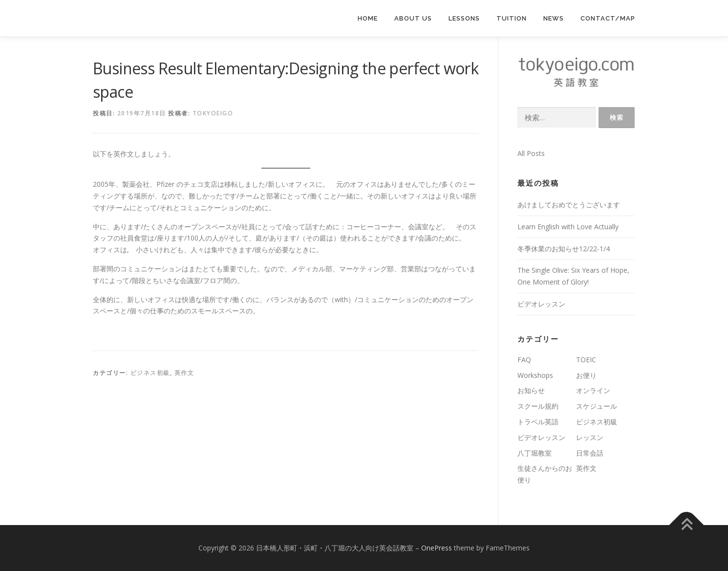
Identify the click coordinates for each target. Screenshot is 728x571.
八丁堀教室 (535, 453)
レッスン (590, 437)
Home (368, 18)
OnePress (437, 548)
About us (413, 18)
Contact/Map (608, 18)
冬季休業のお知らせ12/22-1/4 (564, 249)
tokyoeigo (213, 113)
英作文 (184, 373)
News (554, 18)
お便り (586, 375)
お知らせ (531, 390)
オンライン (593, 390)
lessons (464, 18)
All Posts (531, 153)
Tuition (512, 18)
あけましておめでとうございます (569, 205)
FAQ (524, 360)
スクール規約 (538, 406)
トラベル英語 (538, 422)
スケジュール (597, 406)
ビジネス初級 (150, 373)
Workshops (535, 375)
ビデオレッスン (541, 304)
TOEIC (586, 360)
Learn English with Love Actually (568, 227)
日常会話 (590, 453)
